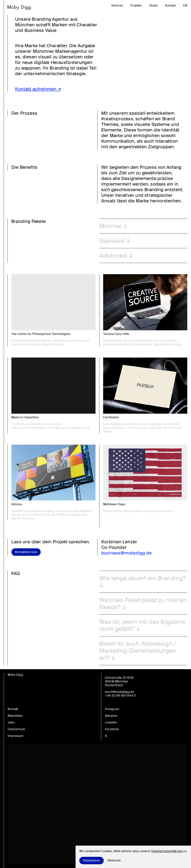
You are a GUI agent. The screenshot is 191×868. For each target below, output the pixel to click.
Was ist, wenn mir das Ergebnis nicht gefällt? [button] (142, 625)
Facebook (112, 729)
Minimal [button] (110, 226)
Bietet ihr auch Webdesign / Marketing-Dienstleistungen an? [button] (138, 651)
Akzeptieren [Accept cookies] (91, 860)
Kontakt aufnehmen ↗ (38, 89)
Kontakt (170, 6)
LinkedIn (111, 722)
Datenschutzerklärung (167, 851)
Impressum (15, 736)
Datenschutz (16, 729)
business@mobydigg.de (126, 553)
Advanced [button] (113, 256)
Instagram (112, 709)
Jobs (11, 722)
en (185, 6)
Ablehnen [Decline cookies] (114, 860)
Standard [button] (112, 241)
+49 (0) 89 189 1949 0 (121, 696)
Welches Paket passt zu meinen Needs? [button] (143, 604)
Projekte (136, 6)
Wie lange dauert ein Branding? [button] (142, 578)
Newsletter (15, 716)
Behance (111, 716)
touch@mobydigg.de (119, 692)
